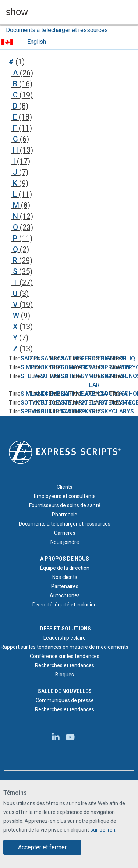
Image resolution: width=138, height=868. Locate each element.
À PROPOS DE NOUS (65, 559)
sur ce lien (103, 831)
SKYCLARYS (117, 411)
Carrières (65, 533)
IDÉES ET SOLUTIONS (65, 629)
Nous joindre (65, 542)
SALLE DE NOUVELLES (65, 691)
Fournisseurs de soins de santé (65, 505)
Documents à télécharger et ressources (57, 30)
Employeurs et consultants (65, 496)
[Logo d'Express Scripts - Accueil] (65, 452)
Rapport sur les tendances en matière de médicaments (65, 647)
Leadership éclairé (65, 638)
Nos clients (65, 577)
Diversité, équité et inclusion (65, 605)
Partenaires (65, 586)
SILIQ (128, 358)
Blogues (65, 675)
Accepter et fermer (42, 848)
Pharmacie (65, 515)
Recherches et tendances (65, 665)
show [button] (17, 12)
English (37, 42)
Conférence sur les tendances (65, 656)
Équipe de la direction (65, 568)
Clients (65, 487)
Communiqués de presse (65, 700)
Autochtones (65, 595)
